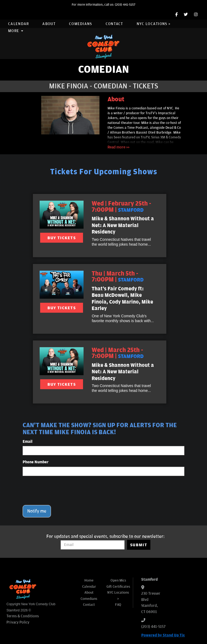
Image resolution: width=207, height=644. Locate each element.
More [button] (16, 31)
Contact (114, 24)
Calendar (18, 24)
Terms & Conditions (23, 616)
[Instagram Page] (196, 15)
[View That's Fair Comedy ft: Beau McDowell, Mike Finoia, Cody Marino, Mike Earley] (62, 285)
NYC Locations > (154, 24)
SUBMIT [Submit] (139, 545)
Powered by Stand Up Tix (163, 635)
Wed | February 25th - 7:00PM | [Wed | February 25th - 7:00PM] (121, 207)
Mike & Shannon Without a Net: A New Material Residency (123, 225)
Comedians (81, 24)
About (49, 24)
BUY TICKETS (62, 238)
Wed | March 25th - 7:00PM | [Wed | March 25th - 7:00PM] (118, 353)
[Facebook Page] (176, 15)
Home (89, 580)
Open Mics (118, 580)
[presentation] (64, 490)
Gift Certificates (118, 587)
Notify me (37, 511)
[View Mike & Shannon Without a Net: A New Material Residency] (62, 215)
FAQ (118, 605)
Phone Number (36, 462)
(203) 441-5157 (125, 5)
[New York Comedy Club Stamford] (103, 46)
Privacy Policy (18, 622)
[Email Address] (93, 545)
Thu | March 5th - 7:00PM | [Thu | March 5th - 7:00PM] (118, 277)
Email (27, 442)
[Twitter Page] (186, 15)
